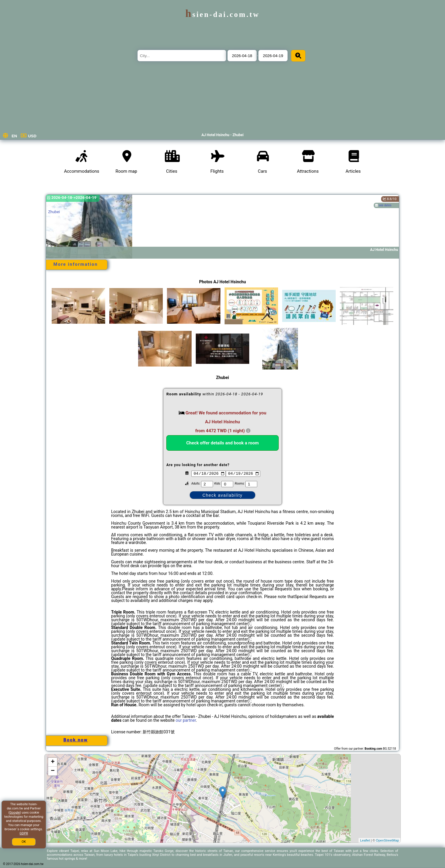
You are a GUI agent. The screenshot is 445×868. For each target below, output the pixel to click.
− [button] (53, 771)
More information (76, 264)
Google (15, 813)
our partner (186, 720)
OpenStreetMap (387, 840)
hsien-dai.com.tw (222, 14)
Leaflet (365, 840)
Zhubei (54, 212)
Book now (75, 740)
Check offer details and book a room (222, 443)
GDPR (24, 833)
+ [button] (53, 762)
